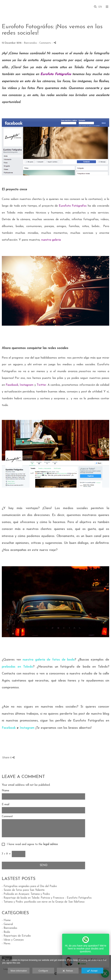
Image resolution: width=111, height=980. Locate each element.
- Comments (45, 43)
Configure (43, 971)
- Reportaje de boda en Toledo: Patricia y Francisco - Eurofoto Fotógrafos (47, 898)
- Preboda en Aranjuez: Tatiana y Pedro (26, 894)
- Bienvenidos (10, 928)
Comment (7, 817)
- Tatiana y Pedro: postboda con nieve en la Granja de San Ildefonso (43, 902)
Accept (92, 971)
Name (6, 791)
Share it (8, 757)
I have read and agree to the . (32, 844)
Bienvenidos (30, 43)
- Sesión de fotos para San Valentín (23, 890)
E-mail (6, 805)
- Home (6, 920)
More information (19, 971)
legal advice (51, 844)
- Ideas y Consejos (13, 940)
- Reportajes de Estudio (16, 936)
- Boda (6, 932)
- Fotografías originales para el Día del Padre (29, 886)
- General (7, 924)
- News (6, 944)
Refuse (68, 971)
